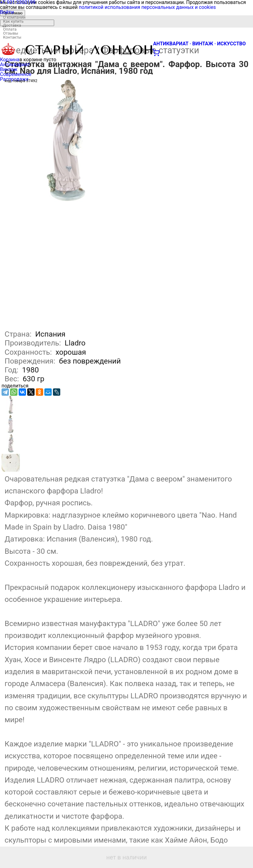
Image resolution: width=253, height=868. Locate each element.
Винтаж (9, 69)
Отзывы (11, 33)
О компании (14, 17)
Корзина (10, 60)
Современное (16, 74)
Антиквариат (15, 64)
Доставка (12, 25)
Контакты (12, 37)
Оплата (10, 29)
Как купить (13, 21)
